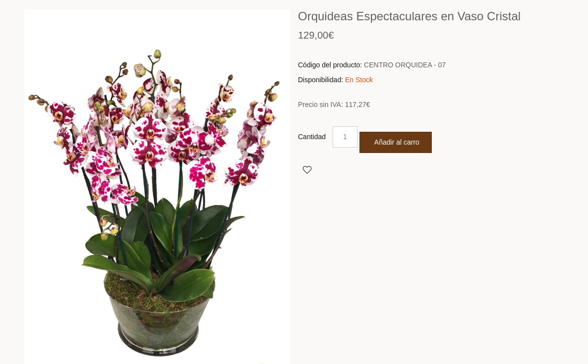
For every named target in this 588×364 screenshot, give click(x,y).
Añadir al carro (397, 142)
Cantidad (312, 137)
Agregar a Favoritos (307, 169)
